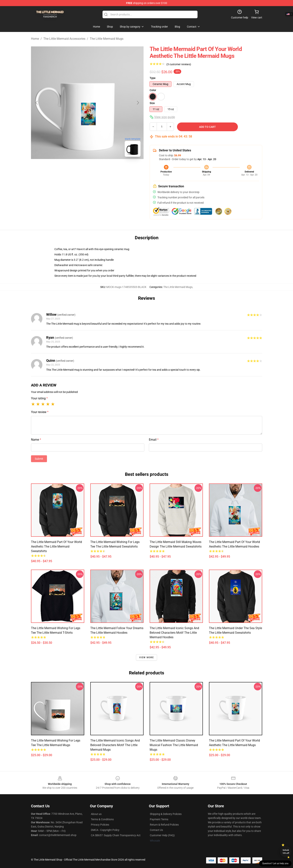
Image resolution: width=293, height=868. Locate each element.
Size (152, 103)
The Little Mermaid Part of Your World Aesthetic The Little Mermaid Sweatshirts (56, 546)
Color (153, 90)
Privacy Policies (100, 825)
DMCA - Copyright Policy (105, 830)
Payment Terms (159, 819)
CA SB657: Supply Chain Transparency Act (116, 835)
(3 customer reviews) (179, 64)
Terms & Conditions (102, 819)
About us (96, 814)
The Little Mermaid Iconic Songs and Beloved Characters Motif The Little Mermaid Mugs (115, 745)
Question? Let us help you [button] (275, 863)
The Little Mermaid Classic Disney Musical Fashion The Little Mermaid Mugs (174, 745)
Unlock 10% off (286, 852)
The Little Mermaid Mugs (107, 39)
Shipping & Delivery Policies (166, 814)
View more (147, 657)
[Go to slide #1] (77, 168)
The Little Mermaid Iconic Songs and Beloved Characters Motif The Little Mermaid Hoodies (174, 633)
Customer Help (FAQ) (162, 835)
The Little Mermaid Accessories (64, 39)
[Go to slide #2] (97, 168)
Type (153, 78)
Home (35, 39)
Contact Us (156, 830)
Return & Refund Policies (164, 825)
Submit (39, 459)
